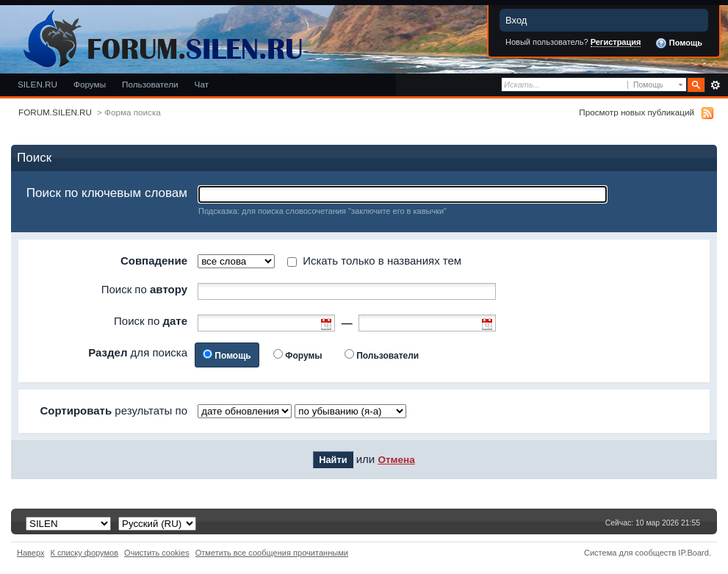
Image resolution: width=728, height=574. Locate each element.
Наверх (31, 553)
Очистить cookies (157, 553)
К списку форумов (85, 553)
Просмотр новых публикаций (637, 112)
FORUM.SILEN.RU (55, 112)
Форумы (90, 84)
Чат (202, 84)
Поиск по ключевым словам (107, 193)
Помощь (679, 43)
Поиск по (144, 289)
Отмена (396, 460)
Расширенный (715, 85)
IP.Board (693, 553)
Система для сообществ (630, 553)
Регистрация (616, 42)
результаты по (113, 410)
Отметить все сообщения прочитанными (272, 553)
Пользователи (150, 84)
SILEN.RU (37, 84)
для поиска (138, 352)
